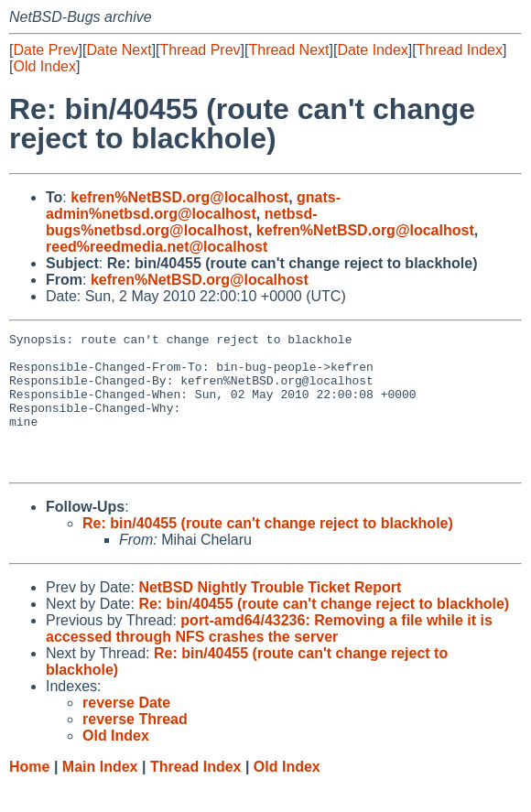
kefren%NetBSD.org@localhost (179, 197)
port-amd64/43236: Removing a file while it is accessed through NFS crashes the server (269, 656)
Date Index (372, 50)
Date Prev (45, 50)
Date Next (119, 50)
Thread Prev (200, 50)
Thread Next (288, 50)
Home (29, 794)
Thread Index (460, 50)
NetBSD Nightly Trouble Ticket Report (270, 615)
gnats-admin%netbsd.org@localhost (193, 206)
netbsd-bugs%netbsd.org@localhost (182, 222)
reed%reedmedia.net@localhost (157, 247)
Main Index (100, 794)
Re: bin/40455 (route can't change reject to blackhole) (268, 551)
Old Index (44, 66)
